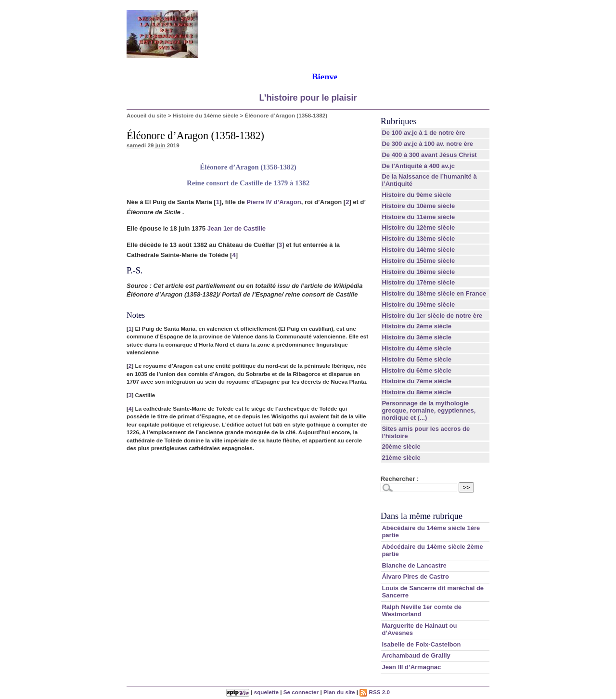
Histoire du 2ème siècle (417, 326)
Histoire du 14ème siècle (205, 115)
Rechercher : (400, 479)
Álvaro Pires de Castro (415, 576)
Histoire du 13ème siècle (418, 239)
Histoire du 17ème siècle (418, 282)
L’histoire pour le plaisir (308, 98)
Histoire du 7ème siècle (417, 381)
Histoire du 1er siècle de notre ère (432, 316)
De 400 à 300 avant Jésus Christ (429, 155)
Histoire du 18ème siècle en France (434, 293)
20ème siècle (401, 447)
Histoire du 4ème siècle (417, 348)
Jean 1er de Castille (237, 228)
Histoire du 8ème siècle (417, 392)
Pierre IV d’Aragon (274, 202)
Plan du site (339, 692)
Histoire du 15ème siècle (418, 261)
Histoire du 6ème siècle (417, 370)
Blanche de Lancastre (414, 565)
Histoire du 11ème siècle (418, 217)
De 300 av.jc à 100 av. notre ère (427, 144)
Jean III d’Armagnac (411, 667)
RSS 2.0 (375, 692)
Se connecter (301, 692)
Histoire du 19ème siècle (418, 304)
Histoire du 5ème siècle (417, 359)
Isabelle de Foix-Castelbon (421, 644)
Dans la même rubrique (422, 516)
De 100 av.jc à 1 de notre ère (423, 133)
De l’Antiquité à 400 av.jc (418, 166)
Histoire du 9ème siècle (417, 195)
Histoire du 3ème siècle (417, 337)
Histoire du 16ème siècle (418, 272)
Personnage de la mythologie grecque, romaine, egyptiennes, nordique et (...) (429, 410)
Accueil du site (147, 115)
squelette (266, 692)
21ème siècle (401, 458)
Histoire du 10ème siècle (418, 206)
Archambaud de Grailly (416, 655)
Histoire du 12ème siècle (418, 227)
